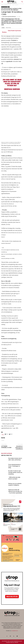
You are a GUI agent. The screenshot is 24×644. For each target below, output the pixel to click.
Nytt (9, 7)
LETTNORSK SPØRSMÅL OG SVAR (6, 447)
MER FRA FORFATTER (6, 455)
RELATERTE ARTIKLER (7, 453)
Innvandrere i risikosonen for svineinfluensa (19, 448)
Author (3, 28)
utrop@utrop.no (15, 631)
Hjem (2, 5)
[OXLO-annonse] (12, 561)
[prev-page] (12, 496)
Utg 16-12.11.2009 (8, 5)
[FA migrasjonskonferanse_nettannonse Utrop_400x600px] (12, 531)
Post (3, 434)
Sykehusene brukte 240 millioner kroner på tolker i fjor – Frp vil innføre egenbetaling (15, 491)
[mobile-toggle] (2, 2)
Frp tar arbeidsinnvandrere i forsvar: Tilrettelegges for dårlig (15, 466)
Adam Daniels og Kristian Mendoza (9, 16)
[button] (22, 2)
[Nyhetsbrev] (12, 604)
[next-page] (14, 496)
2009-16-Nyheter (15, 5)
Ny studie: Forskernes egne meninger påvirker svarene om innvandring (15, 472)
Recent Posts (8, 28)
